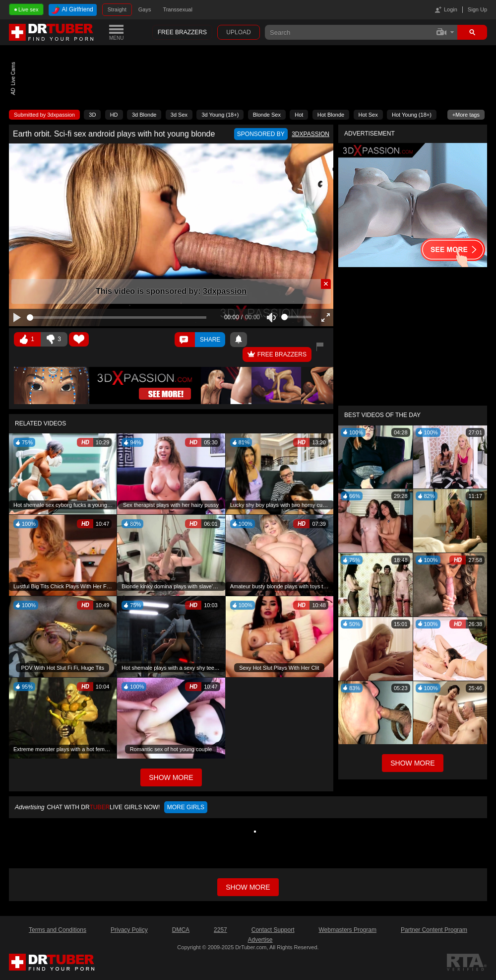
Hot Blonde (331, 115)
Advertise (260, 940)
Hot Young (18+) (412, 115)
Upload (238, 32)
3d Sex (179, 115)
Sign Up (477, 9)
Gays (145, 9)
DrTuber (52, 32)
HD (114, 115)
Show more (248, 887)
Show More (412, 763)
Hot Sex (368, 115)
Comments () (185, 340)
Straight (117, 9)
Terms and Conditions (58, 930)
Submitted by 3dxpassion (44, 115)
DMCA (181, 930)
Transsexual (178, 9)
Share (210, 340)
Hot (299, 115)
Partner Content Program (434, 930)
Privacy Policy (129, 930)
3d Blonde (144, 115)
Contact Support (273, 930)
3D (92, 115)
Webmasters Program (347, 930)
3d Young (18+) (220, 115)
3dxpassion (225, 291)
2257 (220, 930)
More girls (186, 807)
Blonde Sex (267, 115)
